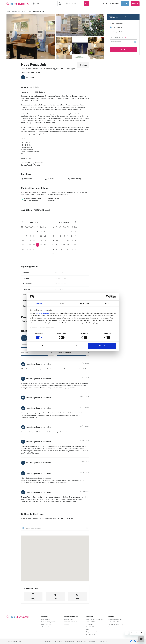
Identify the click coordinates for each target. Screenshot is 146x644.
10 (38, 236)
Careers (110, 627)
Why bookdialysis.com (48, 622)
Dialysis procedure (91, 632)
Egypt (24, 11)
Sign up (135, 4)
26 (45, 245)
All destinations (46, 627)
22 (30, 245)
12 (45, 236)
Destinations (16, 11)
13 (23, 240)
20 (23, 245)
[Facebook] (131, 641)
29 (30, 249)
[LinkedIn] (135, 641)
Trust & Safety (57, 641)
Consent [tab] (39, 303)
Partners (66, 624)
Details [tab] (62, 303)
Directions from (27, 524)
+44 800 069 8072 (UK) (115, 624)
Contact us (104, 641)
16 (34, 240)
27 (23, 249)
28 (27, 249)
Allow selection (73, 346)
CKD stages (89, 624)
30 (34, 249)
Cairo (30, 11)
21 (27, 245)
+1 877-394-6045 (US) (115, 622)
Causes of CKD (90, 622)
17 (38, 240)
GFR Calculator (90, 627)
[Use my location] (87, 528)
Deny (44, 346)
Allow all (102, 346)
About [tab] (107, 303)
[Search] (86, 4)
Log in (125, 4)
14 (27, 240)
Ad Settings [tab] (84, 303)
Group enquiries (46, 624)
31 (38, 249)
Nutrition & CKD (91, 634)
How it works (46, 619)
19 (45, 240)
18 (41, 240)
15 (30, 240)
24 (38, 245)
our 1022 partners (42, 313)
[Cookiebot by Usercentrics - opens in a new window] (108, 297)
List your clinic (68, 619)
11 (41, 236)
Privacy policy (70, 641)
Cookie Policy (93, 641)
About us (47, 641)
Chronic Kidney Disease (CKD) (95, 619)
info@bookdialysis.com (115, 619)
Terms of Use (81, 641)
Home (8, 11)
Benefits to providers (70, 622)
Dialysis (88, 629)
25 (41, 245)
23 (34, 245)
